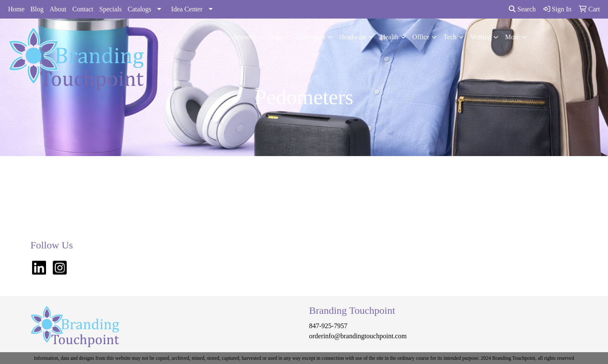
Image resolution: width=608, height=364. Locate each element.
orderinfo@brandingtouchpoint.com (358, 336)
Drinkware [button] (311, 37)
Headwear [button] (353, 37)
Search (522, 9)
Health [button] (389, 37)
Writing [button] (481, 37)
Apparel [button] (244, 37)
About (58, 9)
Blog (37, 9)
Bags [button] (276, 37)
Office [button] (421, 37)
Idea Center (187, 9)
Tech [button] (450, 37)
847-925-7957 (328, 326)
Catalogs (139, 9)
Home (16, 9)
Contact (83, 9)
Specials (110, 9)
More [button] (512, 37)
